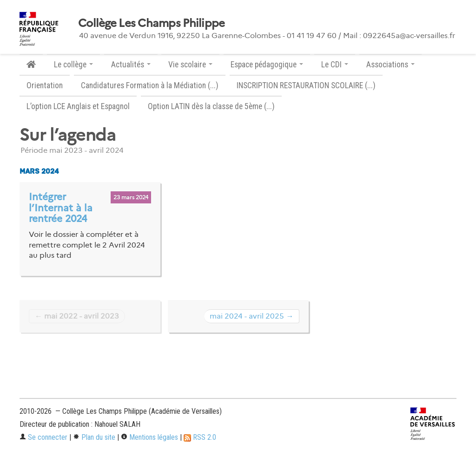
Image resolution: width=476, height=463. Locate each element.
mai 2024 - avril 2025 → (251, 316)
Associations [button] (390, 65)
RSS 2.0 (200, 437)
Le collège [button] (73, 65)
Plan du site (94, 437)
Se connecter (43, 437)
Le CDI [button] (335, 65)
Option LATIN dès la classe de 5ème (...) (211, 106)
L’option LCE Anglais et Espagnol (78, 106)
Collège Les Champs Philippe (152, 23)
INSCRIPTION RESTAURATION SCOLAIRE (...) (306, 85)
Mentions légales (149, 437)
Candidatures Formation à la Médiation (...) (150, 85)
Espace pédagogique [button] (267, 65)
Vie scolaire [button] (190, 65)
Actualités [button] (131, 65)
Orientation (45, 85)
